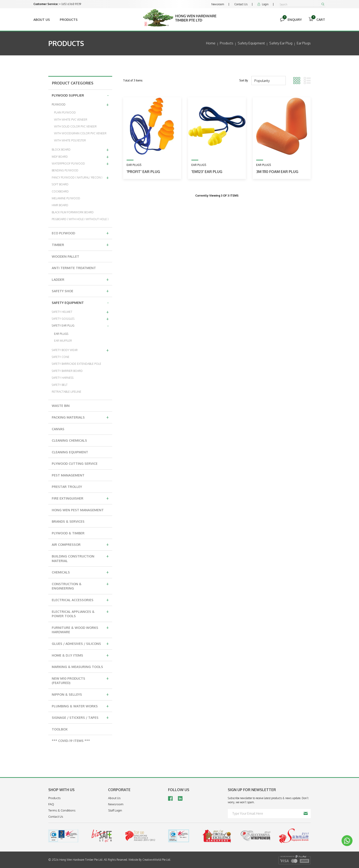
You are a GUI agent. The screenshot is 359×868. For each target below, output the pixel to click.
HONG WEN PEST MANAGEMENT (78, 510)
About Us (42, 20)
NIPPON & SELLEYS (80, 694)
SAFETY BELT (60, 385)
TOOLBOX (60, 729)
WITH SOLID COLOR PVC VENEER (75, 126)
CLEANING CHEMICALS (69, 440)
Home (211, 43)
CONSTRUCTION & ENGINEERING (80, 585)
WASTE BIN (61, 406)
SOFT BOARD (60, 184)
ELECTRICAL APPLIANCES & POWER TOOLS (80, 613)
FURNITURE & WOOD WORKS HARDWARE (80, 629)
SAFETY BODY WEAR (80, 350)
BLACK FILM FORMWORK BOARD (73, 212)
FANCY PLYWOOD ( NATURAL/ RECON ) (80, 177)
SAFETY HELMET (80, 312)
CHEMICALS (80, 572)
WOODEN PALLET (65, 256)
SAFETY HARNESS (63, 378)
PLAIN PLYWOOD (65, 112)
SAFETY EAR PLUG (80, 325)
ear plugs (304, 43)
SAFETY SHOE (80, 291)
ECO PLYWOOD (80, 233)
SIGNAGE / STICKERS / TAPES (80, 717)
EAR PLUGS (61, 334)
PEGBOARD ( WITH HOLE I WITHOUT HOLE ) (80, 219)
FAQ (51, 804)
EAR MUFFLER (63, 341)
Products (69, 20)
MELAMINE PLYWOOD (66, 198)
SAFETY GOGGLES (80, 319)
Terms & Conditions (62, 810)
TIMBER (80, 244)
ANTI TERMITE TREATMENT (74, 268)
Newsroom (218, 4)
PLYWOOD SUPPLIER (80, 95)
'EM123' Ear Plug (207, 172)
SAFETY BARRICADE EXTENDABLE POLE (76, 364)
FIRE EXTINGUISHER (80, 498)
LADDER (80, 279)
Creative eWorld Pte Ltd (156, 860)
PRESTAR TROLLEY (67, 487)
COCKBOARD (60, 191)
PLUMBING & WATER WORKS (80, 706)
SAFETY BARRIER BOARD (67, 371)
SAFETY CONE (61, 357)
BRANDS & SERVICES (68, 521)
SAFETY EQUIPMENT (80, 302)
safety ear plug (281, 43)
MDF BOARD (80, 157)
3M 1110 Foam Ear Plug (277, 172)
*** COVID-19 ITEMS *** (71, 741)
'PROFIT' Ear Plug (143, 172)
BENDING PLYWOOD (65, 170)
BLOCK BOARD (80, 149)
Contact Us (241, 4)
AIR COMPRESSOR (80, 544)
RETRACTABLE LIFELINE (67, 392)
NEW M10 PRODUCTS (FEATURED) (80, 680)
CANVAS (58, 429)
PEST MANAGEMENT (68, 475)
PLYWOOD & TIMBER (68, 533)
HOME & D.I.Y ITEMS (80, 655)
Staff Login (115, 810)
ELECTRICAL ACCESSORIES (80, 600)
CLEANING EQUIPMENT (70, 452)
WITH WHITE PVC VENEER (71, 120)
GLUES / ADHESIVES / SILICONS (80, 643)
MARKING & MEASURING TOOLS (77, 667)
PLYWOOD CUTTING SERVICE (75, 464)
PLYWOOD (80, 104)
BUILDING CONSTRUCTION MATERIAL (80, 558)
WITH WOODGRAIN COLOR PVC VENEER (80, 133)
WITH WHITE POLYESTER (70, 140)
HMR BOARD (60, 205)
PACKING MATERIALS (80, 417)
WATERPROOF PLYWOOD (80, 163)
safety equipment (251, 43)
